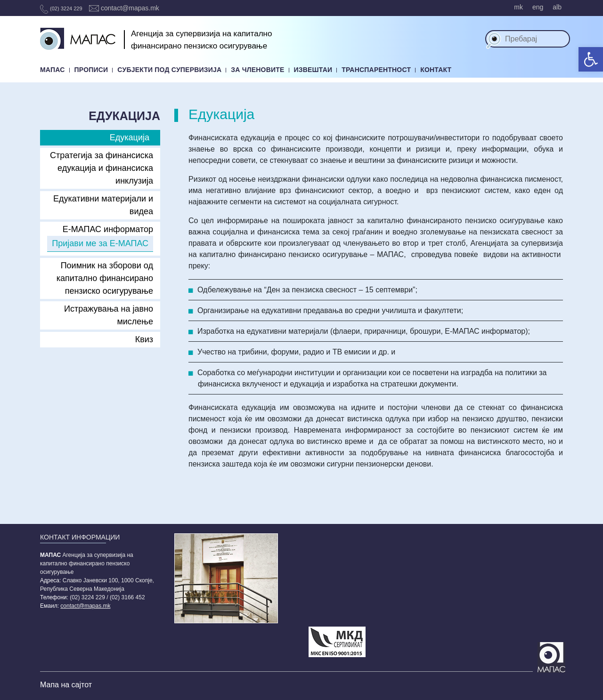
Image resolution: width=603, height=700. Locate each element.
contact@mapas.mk (124, 8)
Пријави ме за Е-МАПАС (100, 243)
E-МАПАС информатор (108, 229)
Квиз (144, 339)
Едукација (130, 137)
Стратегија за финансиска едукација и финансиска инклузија (102, 168)
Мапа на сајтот (66, 685)
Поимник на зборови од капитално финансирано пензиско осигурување (105, 278)
